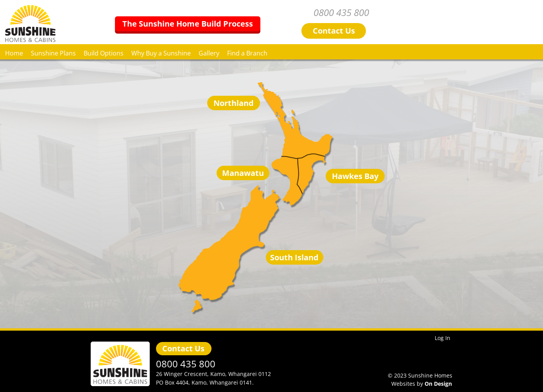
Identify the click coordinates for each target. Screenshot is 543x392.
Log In (443, 338)
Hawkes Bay (355, 176)
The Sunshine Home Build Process (272, 23)
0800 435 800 (425, 13)
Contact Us (183, 349)
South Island (294, 258)
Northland (234, 103)
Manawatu (243, 173)
